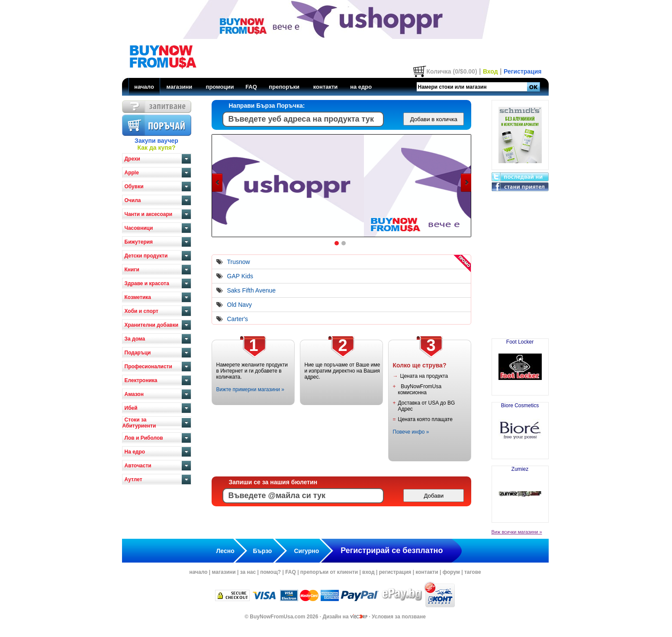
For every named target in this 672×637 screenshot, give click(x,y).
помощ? (270, 572)
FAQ (251, 87)
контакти (326, 87)
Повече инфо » (411, 432)
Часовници (139, 228)
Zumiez (520, 491)
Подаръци (138, 353)
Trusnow (239, 262)
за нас (248, 572)
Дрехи (132, 159)
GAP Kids (240, 276)
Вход (490, 71)
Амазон (134, 394)
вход (368, 572)
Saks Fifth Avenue (252, 290)
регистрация (395, 572)
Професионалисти (148, 367)
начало (144, 87)
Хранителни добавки (152, 325)
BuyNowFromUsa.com (277, 617)
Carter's (238, 319)
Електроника (141, 380)
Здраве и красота (147, 283)
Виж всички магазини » (517, 532)
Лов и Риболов (144, 438)
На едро (135, 452)
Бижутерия (139, 242)
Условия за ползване (399, 617)
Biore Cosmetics (520, 427)
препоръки (284, 87)
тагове (473, 572)
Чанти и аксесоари (149, 214)
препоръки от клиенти (329, 572)
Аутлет (133, 479)
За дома (135, 339)
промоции (220, 87)
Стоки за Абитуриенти (139, 423)
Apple (132, 173)
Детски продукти (146, 256)
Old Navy (240, 305)
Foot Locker (520, 364)
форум (451, 572)
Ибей (131, 408)
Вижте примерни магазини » (250, 389)
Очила (133, 200)
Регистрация (523, 71)
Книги (132, 270)
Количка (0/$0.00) (452, 71)
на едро (361, 87)
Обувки (134, 187)
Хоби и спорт (141, 311)
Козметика (138, 297)
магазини (179, 87)
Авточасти (138, 466)
